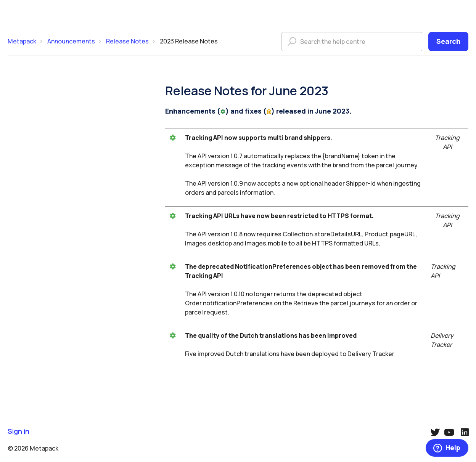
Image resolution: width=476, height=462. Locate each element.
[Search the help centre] (352, 42)
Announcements (71, 41)
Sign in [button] (18, 431)
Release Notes (127, 41)
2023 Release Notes (189, 41)
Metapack (22, 41)
